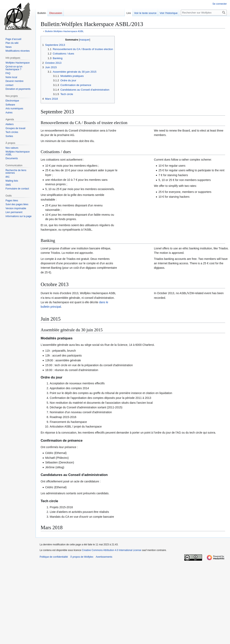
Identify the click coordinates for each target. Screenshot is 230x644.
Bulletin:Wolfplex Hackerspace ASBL (64, 31)
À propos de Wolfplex (82, 557)
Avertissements (104, 557)
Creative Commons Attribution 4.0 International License (112, 550)
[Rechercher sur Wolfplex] (204, 13)
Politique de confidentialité (54, 557)
